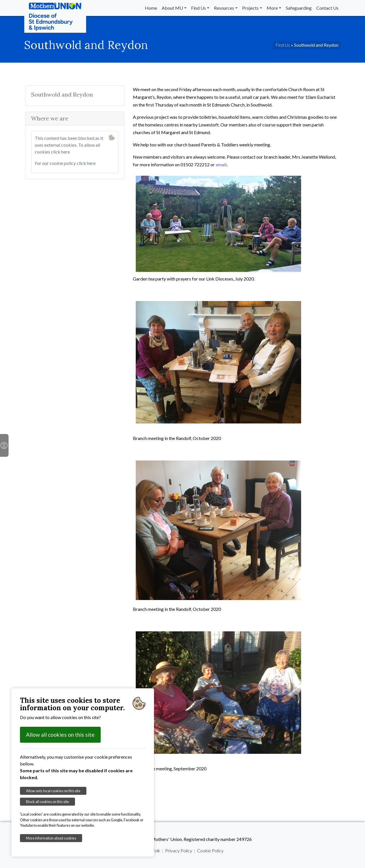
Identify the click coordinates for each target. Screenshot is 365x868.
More (272, 8)
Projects (250, 8)
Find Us (198, 8)
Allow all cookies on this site (60, 735)
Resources (224, 8)
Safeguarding (299, 8)
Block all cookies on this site (47, 802)
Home (151, 8)
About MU (172, 8)
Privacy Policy (179, 850)
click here (60, 152)
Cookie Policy (210, 850)
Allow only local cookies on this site (53, 791)
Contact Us (327, 8)
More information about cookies (51, 838)
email (221, 164)
